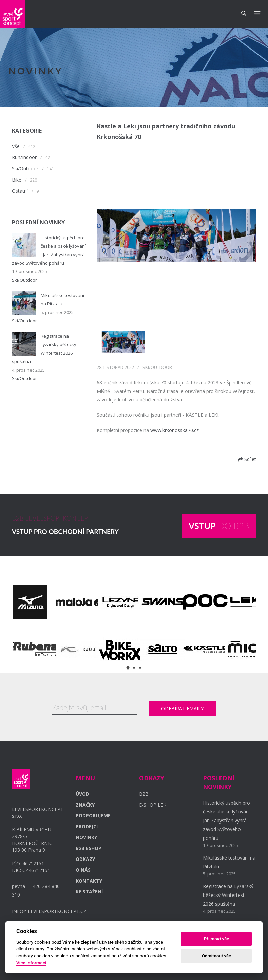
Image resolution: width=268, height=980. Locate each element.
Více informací (31, 963)
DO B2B (219, 526)
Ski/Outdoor (25, 168)
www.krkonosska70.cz (175, 430)
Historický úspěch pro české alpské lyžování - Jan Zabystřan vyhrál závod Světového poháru (228, 820)
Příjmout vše (216, 939)
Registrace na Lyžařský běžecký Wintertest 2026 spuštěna (228, 895)
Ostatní (20, 191)
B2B (144, 794)
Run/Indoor (24, 157)
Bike (17, 180)
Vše (16, 146)
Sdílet (247, 459)
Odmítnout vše (216, 956)
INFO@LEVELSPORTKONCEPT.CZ (49, 911)
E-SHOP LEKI (153, 805)
